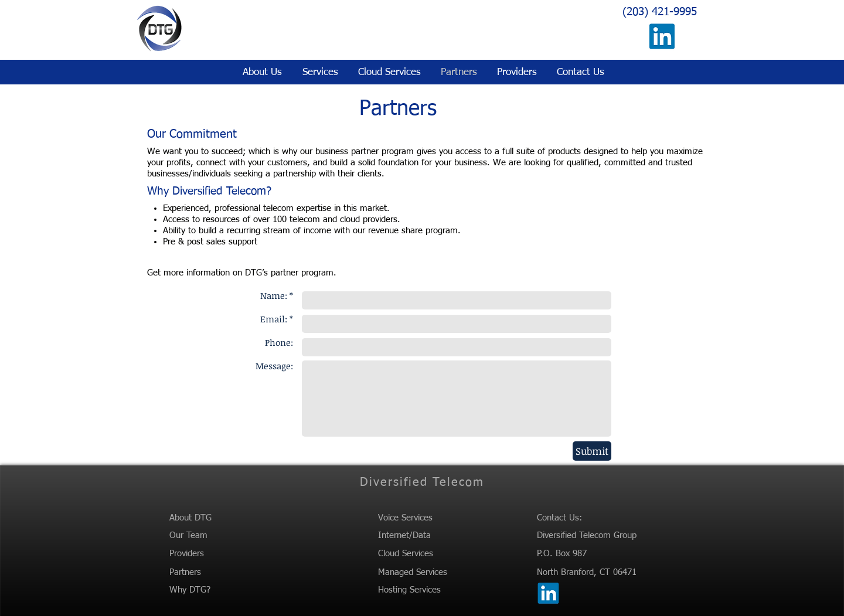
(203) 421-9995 (660, 12)
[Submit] (592, 451)
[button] (319, 72)
